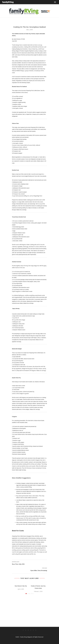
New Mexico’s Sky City (21, 586)
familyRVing (8, 2)
